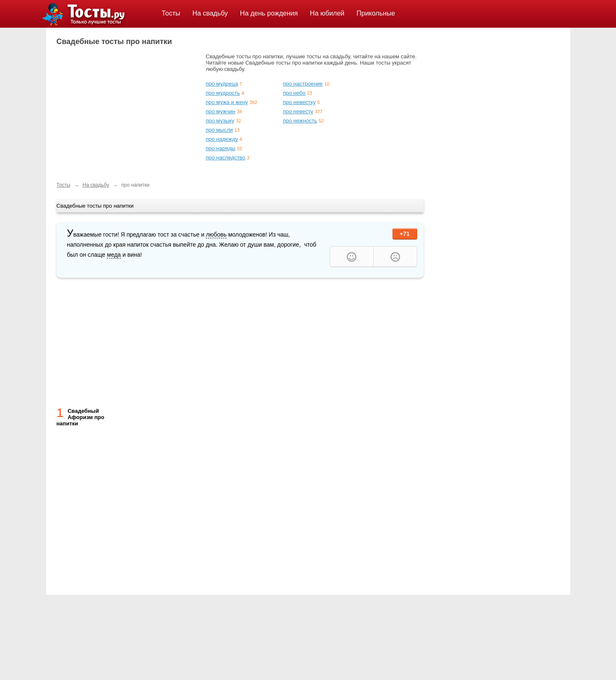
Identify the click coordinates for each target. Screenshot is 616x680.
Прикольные (376, 13)
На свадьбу (210, 13)
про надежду (222, 139)
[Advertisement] (127, 112)
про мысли (220, 130)
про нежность (300, 121)
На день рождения (269, 13)
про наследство (226, 158)
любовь (216, 234)
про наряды (221, 148)
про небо (294, 93)
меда (114, 255)
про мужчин (221, 111)
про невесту (298, 111)
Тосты (171, 13)
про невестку (299, 102)
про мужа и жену (227, 102)
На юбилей (327, 13)
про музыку (220, 121)
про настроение (303, 84)
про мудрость (223, 93)
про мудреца (222, 84)
